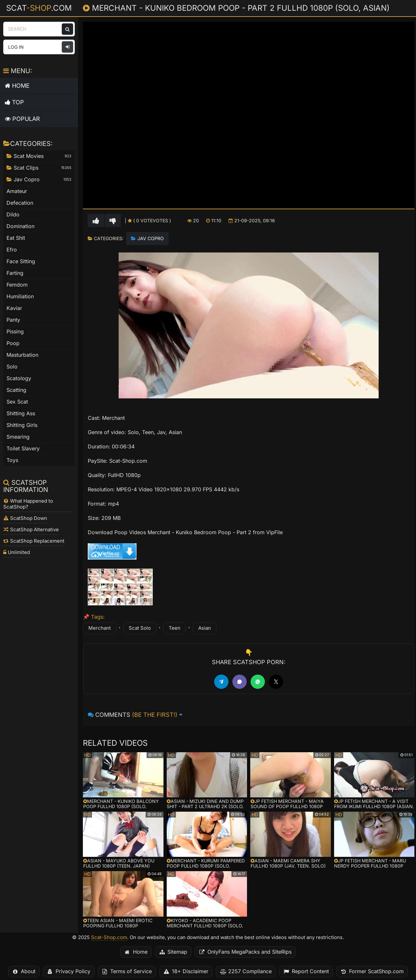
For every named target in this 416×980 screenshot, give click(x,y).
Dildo (13, 215)
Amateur (17, 191)
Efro (12, 250)
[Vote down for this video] (113, 221)
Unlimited (17, 552)
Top (14, 102)
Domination (20, 226)
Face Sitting (21, 261)
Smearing (18, 437)
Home (17, 86)
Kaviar (14, 308)
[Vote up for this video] (96, 221)
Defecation (20, 203)
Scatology (19, 378)
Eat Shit (16, 238)
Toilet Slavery (23, 449)
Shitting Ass (21, 413)
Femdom (17, 285)
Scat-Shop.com (109, 937)
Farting (15, 273)
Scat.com (39, 8)
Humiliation (20, 297)
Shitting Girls (22, 425)
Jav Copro (151, 239)
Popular (22, 119)
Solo (12, 367)
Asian (205, 628)
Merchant (100, 628)
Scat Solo (140, 628)
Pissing (15, 332)
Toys (12, 460)
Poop (13, 343)
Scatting (16, 390)
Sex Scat (17, 402)
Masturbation (22, 355)
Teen (175, 628)
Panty (13, 320)
